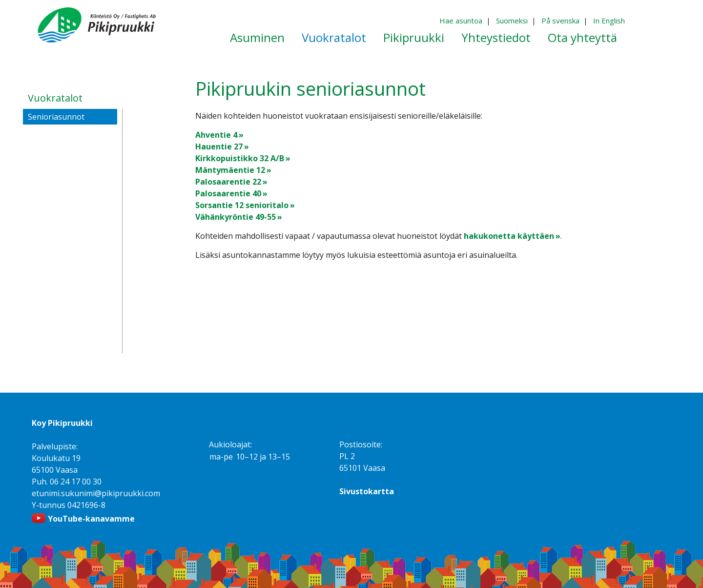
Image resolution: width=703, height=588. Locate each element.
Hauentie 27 (219, 147)
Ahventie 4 (216, 135)
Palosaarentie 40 (228, 193)
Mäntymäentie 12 (230, 170)
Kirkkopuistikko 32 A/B (240, 158)
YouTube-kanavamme (91, 519)
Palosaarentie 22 (228, 182)
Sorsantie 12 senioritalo (242, 205)
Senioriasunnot (56, 117)
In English (609, 21)
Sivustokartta (367, 491)
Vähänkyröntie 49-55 (236, 217)
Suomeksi (512, 21)
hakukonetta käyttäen (509, 236)
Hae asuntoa (461, 21)
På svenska (560, 21)
